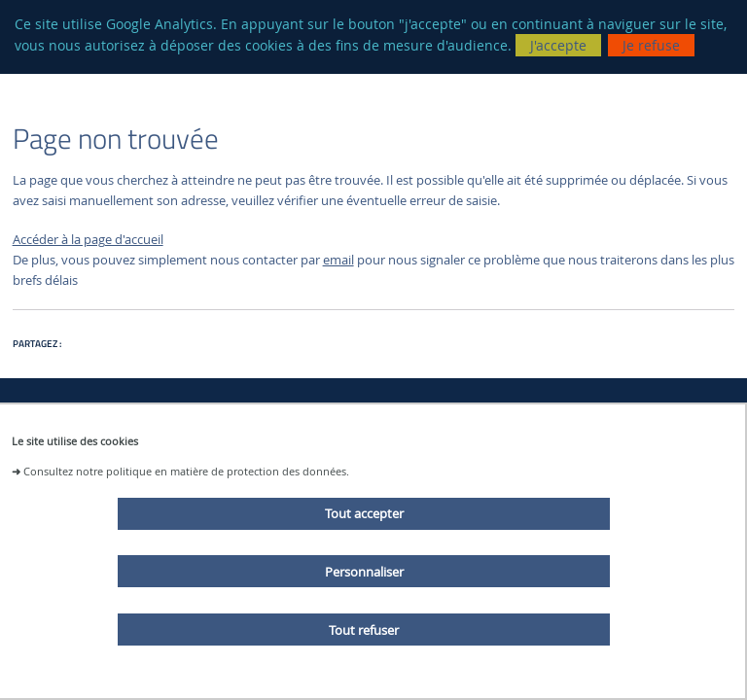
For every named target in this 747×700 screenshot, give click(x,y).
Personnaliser (364, 572)
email (338, 260)
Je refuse (651, 45)
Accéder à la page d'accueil (88, 240)
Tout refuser (364, 630)
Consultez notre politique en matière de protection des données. (186, 471)
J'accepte (558, 45)
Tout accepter (364, 513)
